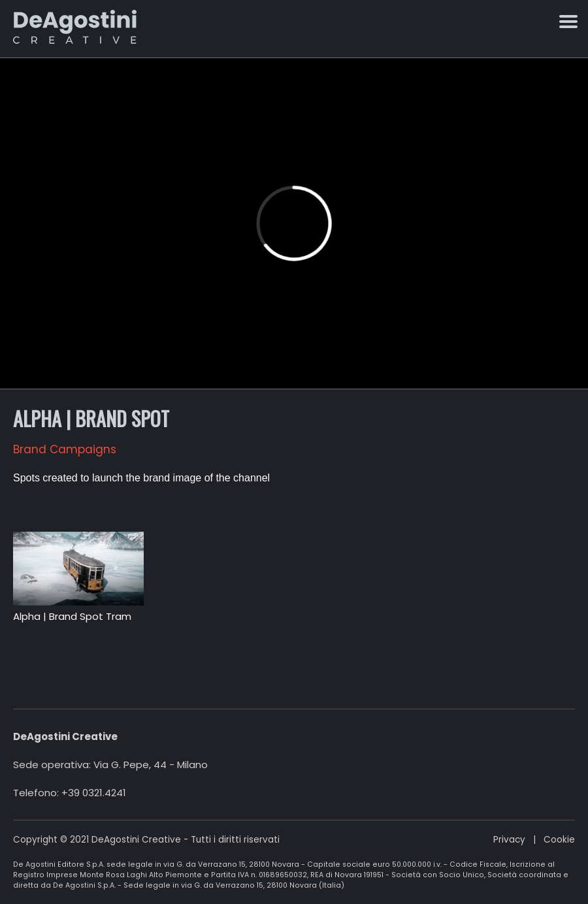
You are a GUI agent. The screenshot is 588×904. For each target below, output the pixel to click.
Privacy (509, 840)
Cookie (559, 840)
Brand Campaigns (65, 449)
